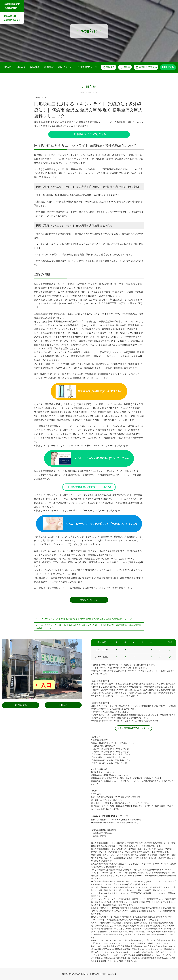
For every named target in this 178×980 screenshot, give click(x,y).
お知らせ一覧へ (89, 600)
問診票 (125, 67)
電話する (108, 67)
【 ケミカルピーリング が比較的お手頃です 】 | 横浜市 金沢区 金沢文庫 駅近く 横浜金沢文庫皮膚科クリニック (85, 619)
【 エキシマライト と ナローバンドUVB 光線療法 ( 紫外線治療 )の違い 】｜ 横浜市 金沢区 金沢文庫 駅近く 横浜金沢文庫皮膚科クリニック (88, 627)
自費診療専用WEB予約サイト (133, 728)
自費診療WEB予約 (146, 67)
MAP (63, 705)
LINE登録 (168, 67)
